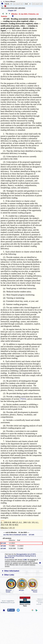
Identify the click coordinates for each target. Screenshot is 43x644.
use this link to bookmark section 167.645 (19, 535)
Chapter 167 (12, 10)
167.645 (3, 543)
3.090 (25, 560)
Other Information (12, 571)
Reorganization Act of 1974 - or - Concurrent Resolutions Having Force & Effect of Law (21, 556)
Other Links (9, 575)
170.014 (23, 399)
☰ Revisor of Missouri (9, 2)
